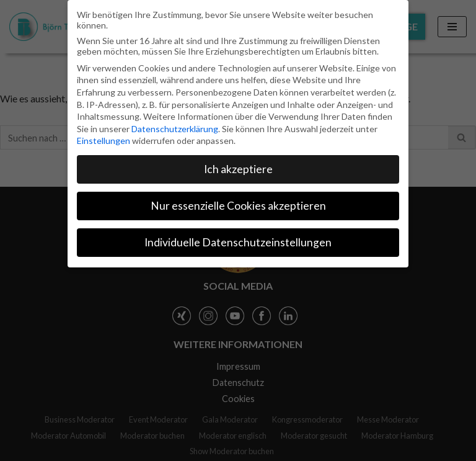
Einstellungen (104, 141)
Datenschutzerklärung (175, 129)
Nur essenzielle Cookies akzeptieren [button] (238, 206)
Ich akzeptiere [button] (238, 169)
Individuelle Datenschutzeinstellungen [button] (238, 242)
